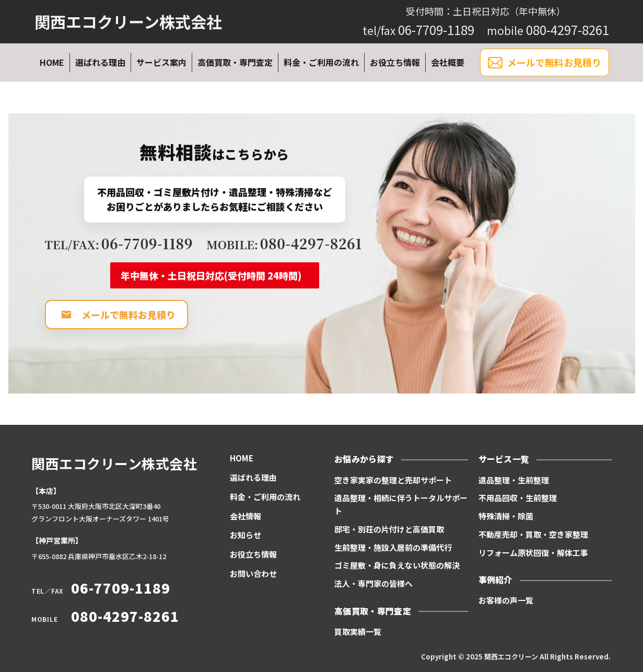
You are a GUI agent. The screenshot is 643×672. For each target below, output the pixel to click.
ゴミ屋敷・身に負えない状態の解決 (397, 565)
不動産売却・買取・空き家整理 (533, 534)
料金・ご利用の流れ (321, 62)
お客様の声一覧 (506, 600)
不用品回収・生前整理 (518, 498)
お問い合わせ (253, 573)
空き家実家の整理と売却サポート (393, 480)
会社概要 (448, 62)
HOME (52, 62)
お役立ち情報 (395, 62)
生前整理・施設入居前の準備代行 (393, 547)
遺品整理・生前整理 (514, 480)
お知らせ (245, 535)
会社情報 (245, 516)
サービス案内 (161, 62)
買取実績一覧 (358, 632)
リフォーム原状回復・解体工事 (533, 553)
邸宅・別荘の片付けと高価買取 (389, 529)
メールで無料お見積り (545, 63)
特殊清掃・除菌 (506, 516)
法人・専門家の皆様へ (373, 583)
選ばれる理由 (100, 62)
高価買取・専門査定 (235, 62)
